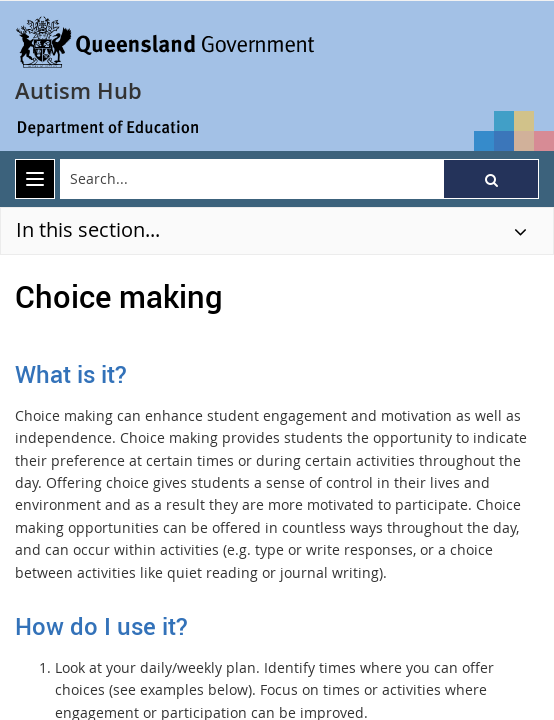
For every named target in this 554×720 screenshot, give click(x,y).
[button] (491, 179)
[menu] (35, 179)
